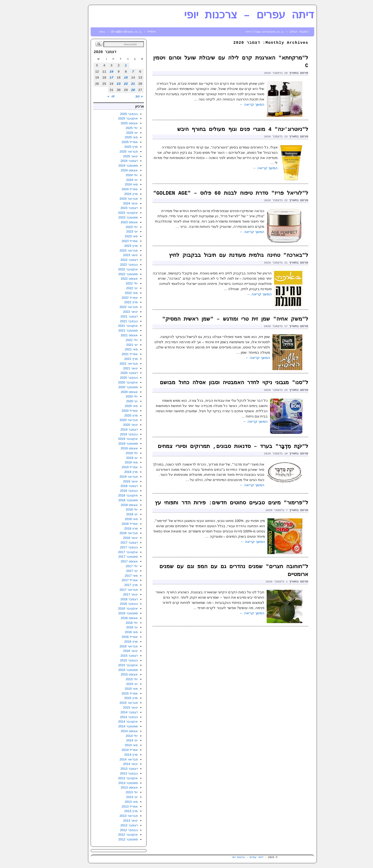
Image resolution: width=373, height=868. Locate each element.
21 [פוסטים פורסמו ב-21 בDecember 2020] (117, 84)
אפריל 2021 (114, 354)
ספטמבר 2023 (112, 217)
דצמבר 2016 (113, 599)
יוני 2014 (116, 740)
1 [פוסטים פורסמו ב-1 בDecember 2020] (110, 66)
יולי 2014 (116, 736)
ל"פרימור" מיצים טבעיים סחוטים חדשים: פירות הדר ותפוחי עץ (216, 503)
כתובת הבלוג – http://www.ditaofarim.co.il (261, 32)
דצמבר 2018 (113, 486)
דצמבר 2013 (113, 769)
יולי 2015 (116, 679)
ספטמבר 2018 (112, 500)
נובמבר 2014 (113, 717)
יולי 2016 (116, 623)
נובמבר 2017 (113, 547)
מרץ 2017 (115, 585)
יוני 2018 (116, 514)
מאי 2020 (115, 406)
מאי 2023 (115, 236)
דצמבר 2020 (113, 373)
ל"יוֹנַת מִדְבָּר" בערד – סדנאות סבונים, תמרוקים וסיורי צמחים (217, 447)
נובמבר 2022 (113, 265)
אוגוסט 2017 (113, 561)
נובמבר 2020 (113, 378)
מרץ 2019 (115, 472)
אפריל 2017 (114, 580)
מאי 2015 (115, 689)
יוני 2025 (116, 133)
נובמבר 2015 (113, 660)
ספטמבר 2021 (112, 330)
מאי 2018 (115, 519)
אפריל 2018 (114, 524)
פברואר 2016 (113, 646)
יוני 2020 (116, 401)
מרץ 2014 (115, 755)
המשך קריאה (236, 104)
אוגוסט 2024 (113, 170)
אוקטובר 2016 (112, 608)
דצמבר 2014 (113, 712)
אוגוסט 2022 (113, 279)
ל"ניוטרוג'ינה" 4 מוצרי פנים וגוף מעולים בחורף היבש (227, 130)
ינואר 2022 (115, 312)
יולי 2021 (116, 340)
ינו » (95, 97)
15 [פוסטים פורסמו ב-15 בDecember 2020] (110, 78)
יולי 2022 (116, 283)
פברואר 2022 (113, 307)
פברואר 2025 (113, 151)
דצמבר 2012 (113, 825)
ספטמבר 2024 (112, 166)
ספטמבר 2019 (112, 444)
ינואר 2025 (115, 156)
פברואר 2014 (113, 759)
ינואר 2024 (115, 203)
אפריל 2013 (114, 806)
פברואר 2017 (113, 590)
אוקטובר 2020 (112, 382)
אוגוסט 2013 (113, 787)
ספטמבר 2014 (112, 726)
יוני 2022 (116, 288)
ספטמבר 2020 (112, 387)
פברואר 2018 (113, 533)
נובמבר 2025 (113, 114)
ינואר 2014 (115, 764)
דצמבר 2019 (113, 429)
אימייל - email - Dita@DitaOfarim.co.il (111, 32)
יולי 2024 (116, 175)
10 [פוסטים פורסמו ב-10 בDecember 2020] (96, 72)
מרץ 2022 (115, 302)
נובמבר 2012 (113, 830)
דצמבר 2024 (113, 161)
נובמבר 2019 (113, 434)
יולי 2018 (116, 509)
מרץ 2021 (115, 359)
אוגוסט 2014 (113, 731)
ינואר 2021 (115, 368)
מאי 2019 (115, 462)
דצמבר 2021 (113, 316)
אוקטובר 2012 (112, 835)
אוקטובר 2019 (112, 439)
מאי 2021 (115, 349)
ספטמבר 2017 (112, 557)
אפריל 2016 (114, 637)
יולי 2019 (116, 453)
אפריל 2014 (114, 750)
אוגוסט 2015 (113, 674)
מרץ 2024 (115, 194)
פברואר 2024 (113, 199)
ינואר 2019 (115, 481)
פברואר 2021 (113, 364)
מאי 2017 (115, 576)
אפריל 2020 (114, 411)
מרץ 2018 (115, 528)
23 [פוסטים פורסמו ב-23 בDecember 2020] (103, 84)
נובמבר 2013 (113, 773)
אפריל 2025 (114, 142)
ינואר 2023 (115, 255)
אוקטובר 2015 (112, 665)
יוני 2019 (116, 458)
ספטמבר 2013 (112, 783)
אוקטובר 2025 (112, 118)
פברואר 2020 (113, 420)
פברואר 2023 (113, 250)
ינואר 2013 (115, 821)
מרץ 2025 (115, 147)
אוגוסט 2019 (113, 448)
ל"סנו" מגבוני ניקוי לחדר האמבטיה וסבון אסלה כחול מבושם (218, 383)
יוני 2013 (116, 797)
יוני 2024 (116, 180)
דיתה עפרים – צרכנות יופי (233, 15)
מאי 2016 (115, 632)
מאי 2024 (115, 184)
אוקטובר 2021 (112, 326)
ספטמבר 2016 (112, 613)
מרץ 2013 (115, 811)
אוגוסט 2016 (113, 618)
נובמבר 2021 (113, 321)
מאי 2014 (115, 745)
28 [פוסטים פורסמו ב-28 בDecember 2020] (117, 90)
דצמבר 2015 (113, 656)
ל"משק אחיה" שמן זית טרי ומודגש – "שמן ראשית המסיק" (219, 319)
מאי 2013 (115, 802)
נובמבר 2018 (113, 491)
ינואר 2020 (115, 425)
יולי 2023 (116, 227)
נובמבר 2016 (113, 604)
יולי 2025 (116, 128)
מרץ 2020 (115, 415)
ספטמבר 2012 (112, 839)
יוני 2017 (116, 571)
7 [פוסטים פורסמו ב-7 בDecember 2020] (117, 72)
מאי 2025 (115, 137)
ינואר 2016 (115, 651)
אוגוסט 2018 (113, 505)
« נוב (123, 97)
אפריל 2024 (114, 189)
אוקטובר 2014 (112, 722)
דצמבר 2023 (113, 208)
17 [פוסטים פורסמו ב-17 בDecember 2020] (96, 78)
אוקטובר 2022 (112, 269)
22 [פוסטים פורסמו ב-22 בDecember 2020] (110, 84)
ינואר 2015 (115, 707)
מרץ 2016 (115, 642)
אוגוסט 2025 (113, 123)
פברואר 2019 (113, 477)
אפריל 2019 (114, 467)
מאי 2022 (115, 293)
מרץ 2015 (115, 698)
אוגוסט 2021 (113, 335)
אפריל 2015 (114, 693)
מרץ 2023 (115, 246)
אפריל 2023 (114, 241)
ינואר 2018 (115, 538)
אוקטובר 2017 (112, 552)
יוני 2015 (116, 684)
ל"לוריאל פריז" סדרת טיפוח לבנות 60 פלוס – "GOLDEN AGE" (215, 193)
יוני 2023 (116, 231)
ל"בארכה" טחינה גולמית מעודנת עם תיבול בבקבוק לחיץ (223, 255)
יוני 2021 (116, 345)
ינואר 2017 (115, 594)
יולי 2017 (116, 566)
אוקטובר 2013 (112, 778)
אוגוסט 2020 (113, 392)
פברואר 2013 (113, 816)
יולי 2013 (116, 792)
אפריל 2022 (114, 298)
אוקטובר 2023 (112, 213)
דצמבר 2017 (113, 543)
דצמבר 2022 (113, 260)
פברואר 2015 (113, 703)
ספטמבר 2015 (112, 670)
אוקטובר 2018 (112, 495)
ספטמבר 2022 (112, 274)
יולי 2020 (116, 396)
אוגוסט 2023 (113, 222)
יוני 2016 (116, 627)
